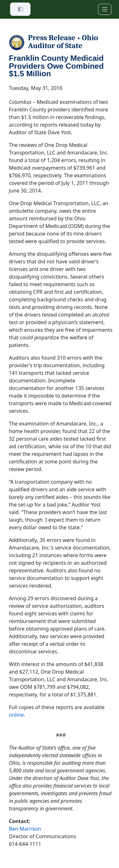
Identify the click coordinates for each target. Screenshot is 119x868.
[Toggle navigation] (105, 9)
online (16, 715)
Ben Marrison (25, 829)
